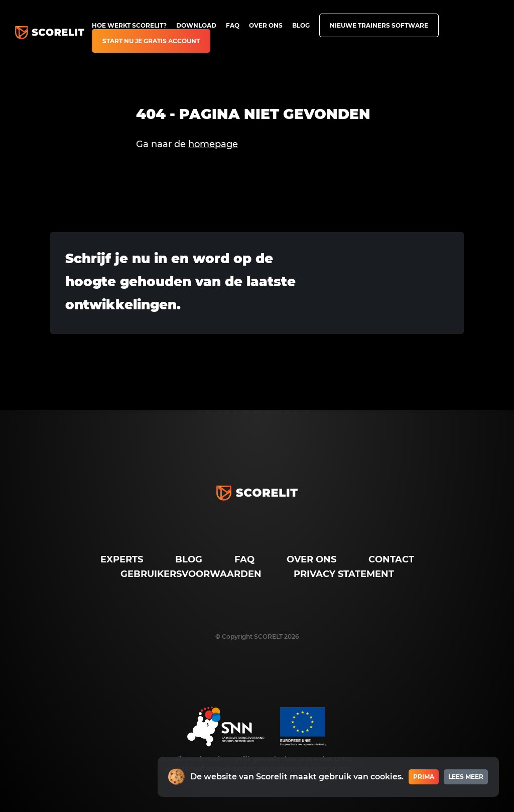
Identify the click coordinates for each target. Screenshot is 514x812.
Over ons (266, 25)
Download (196, 25)
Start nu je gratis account (151, 41)
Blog (301, 25)
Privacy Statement (344, 574)
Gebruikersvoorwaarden (191, 574)
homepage (213, 144)
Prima (424, 777)
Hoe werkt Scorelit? (129, 25)
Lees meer (466, 777)
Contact (391, 559)
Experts (122, 559)
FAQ (233, 25)
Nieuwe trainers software (379, 25)
